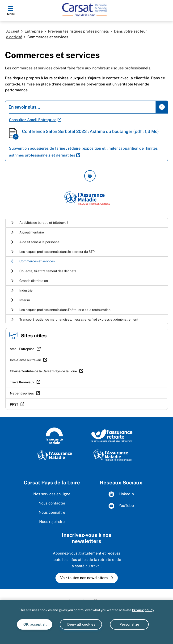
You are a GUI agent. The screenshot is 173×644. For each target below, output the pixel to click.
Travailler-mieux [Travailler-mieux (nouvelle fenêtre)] (22, 382)
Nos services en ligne (52, 494)
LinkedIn (121, 494)
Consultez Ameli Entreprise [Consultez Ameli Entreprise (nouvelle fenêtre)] (33, 120)
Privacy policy (143, 610)
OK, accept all (35, 624)
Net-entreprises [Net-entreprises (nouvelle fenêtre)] (22, 393)
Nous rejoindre (52, 522)
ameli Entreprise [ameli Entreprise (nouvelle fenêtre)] (22, 349)
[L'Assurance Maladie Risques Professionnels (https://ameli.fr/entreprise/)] (112, 455)
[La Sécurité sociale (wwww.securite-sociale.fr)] (54, 436)
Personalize (129, 624)
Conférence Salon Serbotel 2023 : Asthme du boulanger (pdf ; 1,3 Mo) (90, 131)
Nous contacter (52, 503)
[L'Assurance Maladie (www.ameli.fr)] (54, 455)
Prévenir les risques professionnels (78, 31)
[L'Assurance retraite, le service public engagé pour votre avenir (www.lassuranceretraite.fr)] (112, 436)
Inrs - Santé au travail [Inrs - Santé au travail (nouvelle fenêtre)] (25, 360)
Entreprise (34, 31)
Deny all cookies (81, 624)
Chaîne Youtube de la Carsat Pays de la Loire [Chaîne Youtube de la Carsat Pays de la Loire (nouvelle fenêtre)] (43, 371)
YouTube (121, 506)
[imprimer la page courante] (90, 176)
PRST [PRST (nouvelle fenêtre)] (14, 404)
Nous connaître (52, 512)
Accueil (13, 31)
